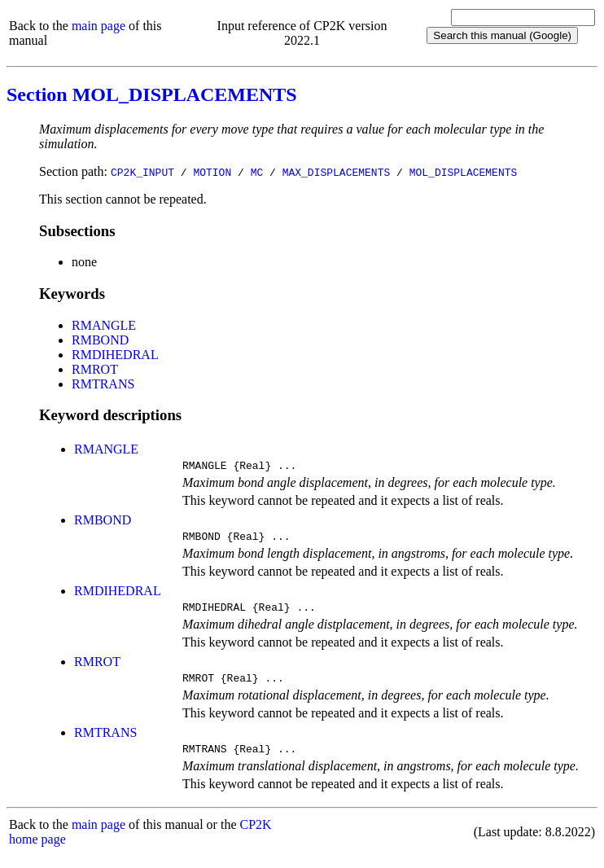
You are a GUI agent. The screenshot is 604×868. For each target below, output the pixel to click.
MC (257, 172)
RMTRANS (103, 384)
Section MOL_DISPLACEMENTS (152, 94)
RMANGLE (104, 325)
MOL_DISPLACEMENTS (464, 172)
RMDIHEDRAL (115, 355)
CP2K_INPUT (142, 172)
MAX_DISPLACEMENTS (337, 172)
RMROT (95, 369)
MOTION (212, 172)
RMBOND (100, 340)
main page (98, 26)
